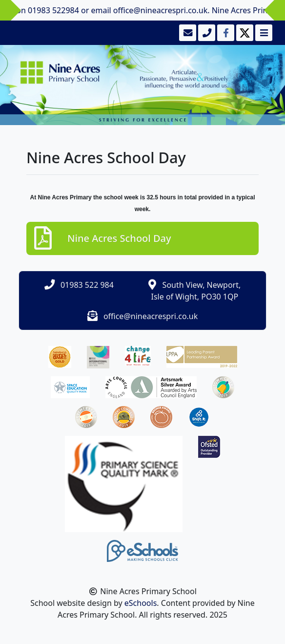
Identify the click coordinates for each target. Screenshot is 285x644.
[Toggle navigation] (263, 33)
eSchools (141, 603)
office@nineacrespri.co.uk (151, 316)
